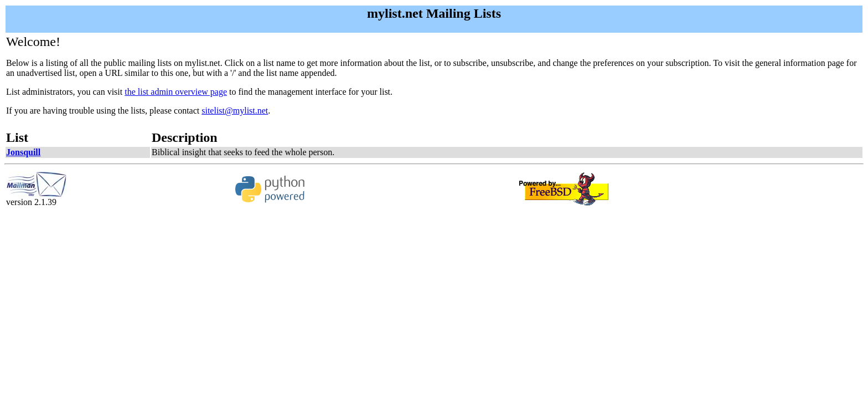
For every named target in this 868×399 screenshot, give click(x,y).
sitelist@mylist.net (235, 111)
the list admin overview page (176, 92)
